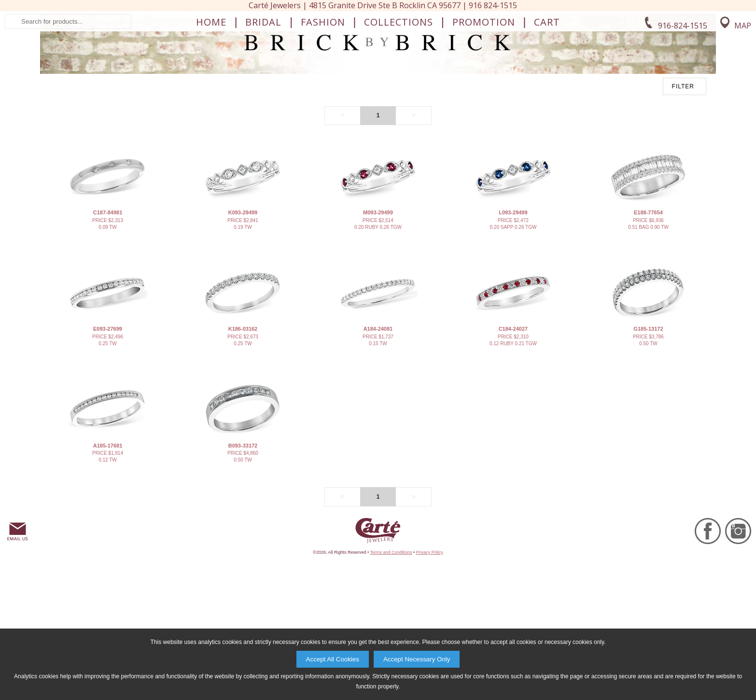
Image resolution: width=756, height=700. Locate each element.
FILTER (683, 195)
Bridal (263, 99)
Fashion (323, 99)
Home (211, 99)
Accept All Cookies (333, 659)
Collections (399, 99)
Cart (547, 99)
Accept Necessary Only (417, 659)
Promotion (484, 99)
